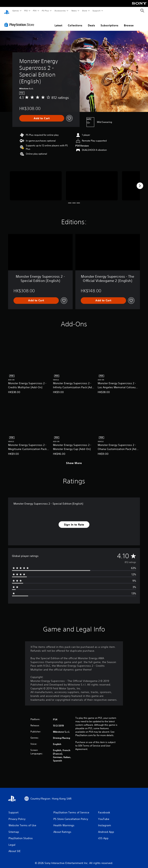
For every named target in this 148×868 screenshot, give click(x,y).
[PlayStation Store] (20, 21)
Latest (58, 22)
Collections (75, 22)
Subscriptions (109, 22)
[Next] (140, 182)
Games (15, 11)
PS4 (35, 11)
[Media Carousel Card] (36, 182)
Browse (129, 22)
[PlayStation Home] (7, 11)
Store (85, 11)
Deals (91, 22)
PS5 (26, 11)
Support (96, 11)
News (74, 11)
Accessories (60, 11)
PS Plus (45, 11)
